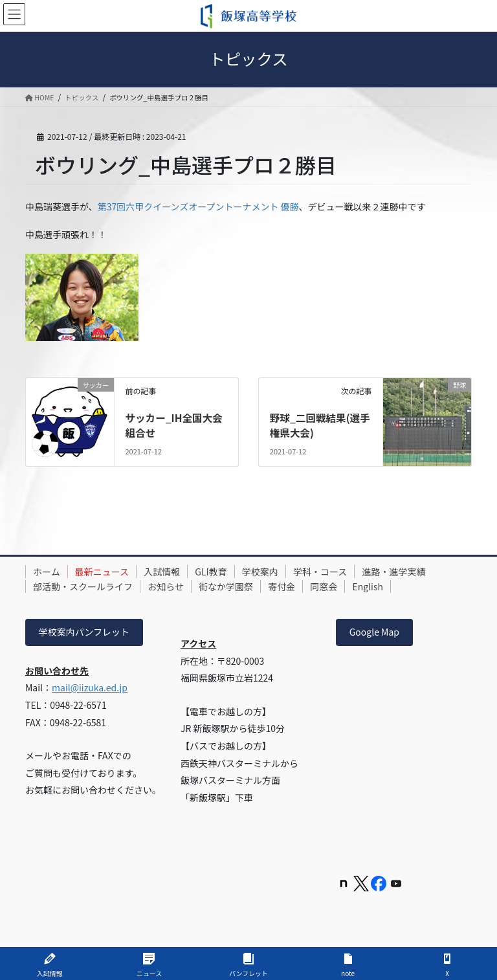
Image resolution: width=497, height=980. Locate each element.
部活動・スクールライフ (85, 586)
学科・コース (341, 572)
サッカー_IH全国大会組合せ (175, 425)
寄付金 (295, 586)
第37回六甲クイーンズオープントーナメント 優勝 (198, 206)
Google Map (374, 632)
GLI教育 (224, 572)
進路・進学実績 (419, 572)
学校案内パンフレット (84, 632)
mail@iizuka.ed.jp (90, 687)
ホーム (49, 572)
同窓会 (341, 586)
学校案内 (277, 572)
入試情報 (171, 572)
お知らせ (171, 586)
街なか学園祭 (236, 586)
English (389, 586)
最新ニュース (108, 572)
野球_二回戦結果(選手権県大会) (316, 425)
